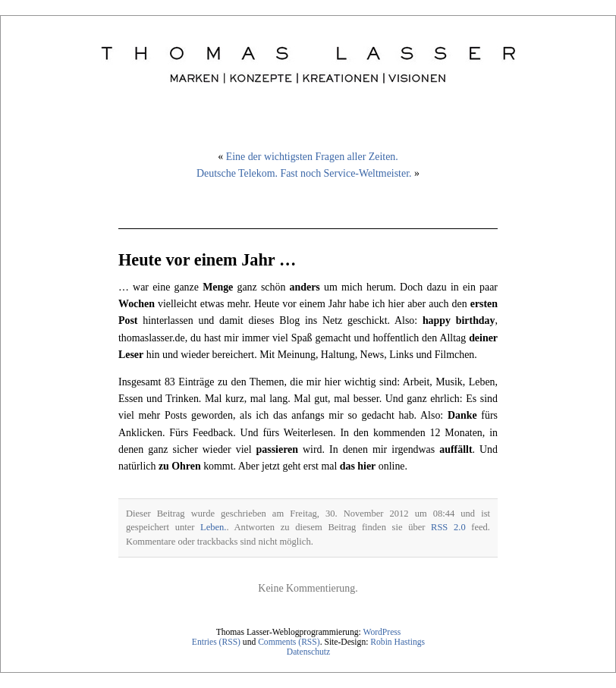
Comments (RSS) (289, 642)
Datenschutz (308, 652)
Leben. (213, 527)
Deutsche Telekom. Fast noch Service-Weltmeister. (304, 173)
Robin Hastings (398, 642)
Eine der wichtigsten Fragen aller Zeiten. (312, 157)
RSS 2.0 (448, 527)
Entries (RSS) (216, 642)
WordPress (382, 632)
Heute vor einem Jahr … (207, 260)
